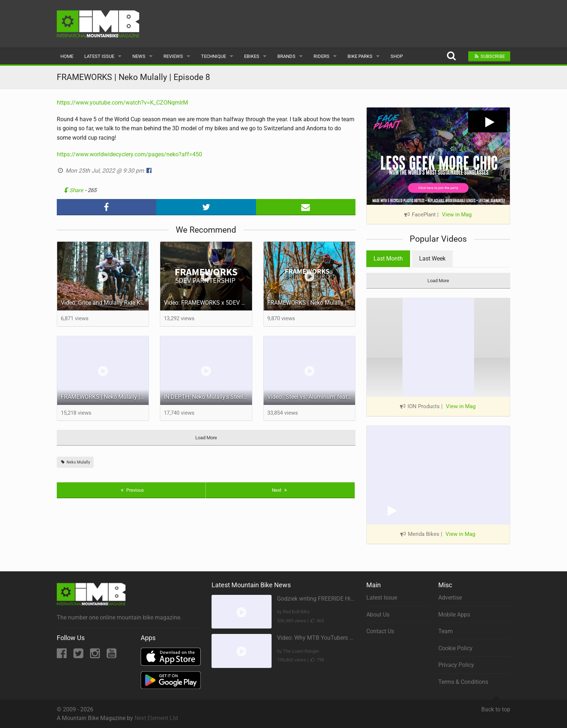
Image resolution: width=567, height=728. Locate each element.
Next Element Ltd (156, 718)
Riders (321, 56)
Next (280, 490)
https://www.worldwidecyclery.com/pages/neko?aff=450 (129, 154)
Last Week (432, 259)
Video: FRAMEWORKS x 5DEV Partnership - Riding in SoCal (208, 303)
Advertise (450, 598)
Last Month (388, 259)
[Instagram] (96, 655)
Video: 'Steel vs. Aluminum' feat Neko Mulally (311, 397)
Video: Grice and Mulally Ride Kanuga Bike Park (105, 303)
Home (67, 56)
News (139, 56)
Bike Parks (360, 56)
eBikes (252, 56)
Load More (206, 438)
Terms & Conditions (463, 682)
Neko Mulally (75, 462)
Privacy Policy (456, 665)
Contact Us (380, 631)
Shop (397, 56)
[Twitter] (79, 655)
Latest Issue (99, 56)
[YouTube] (112, 655)
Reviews (173, 56)
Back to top (496, 706)
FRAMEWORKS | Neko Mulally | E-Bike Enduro (311, 303)
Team (445, 631)
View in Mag (457, 215)
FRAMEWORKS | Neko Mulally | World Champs (105, 397)
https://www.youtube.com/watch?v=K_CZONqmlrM (122, 103)
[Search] (451, 56)
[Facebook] (62, 655)
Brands (286, 56)
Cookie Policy (455, 648)
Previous (131, 490)
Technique (214, 56)
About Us (378, 615)
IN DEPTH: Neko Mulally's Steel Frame (208, 397)
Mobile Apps (454, 615)
